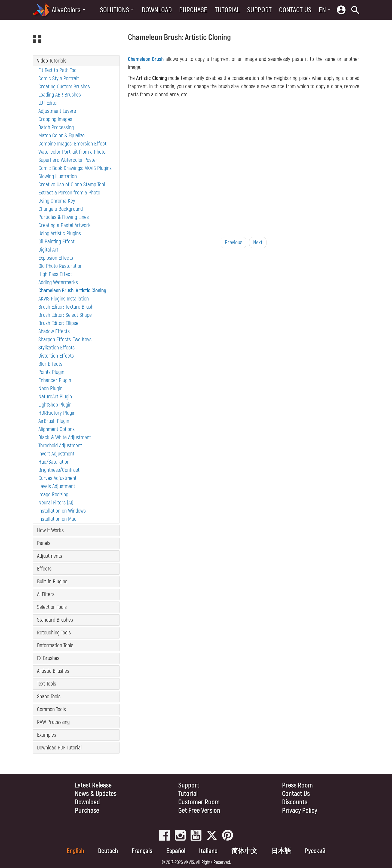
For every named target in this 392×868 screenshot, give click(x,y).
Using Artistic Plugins (60, 233)
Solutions (114, 10)
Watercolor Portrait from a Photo (72, 152)
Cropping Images (55, 119)
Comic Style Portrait (59, 78)
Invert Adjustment (56, 454)
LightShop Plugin (55, 405)
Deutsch (108, 851)
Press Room (297, 785)
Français (142, 851)
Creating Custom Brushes (64, 87)
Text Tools (47, 684)
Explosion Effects (56, 258)
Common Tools (51, 709)
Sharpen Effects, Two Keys (65, 340)
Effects (44, 569)
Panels (44, 543)
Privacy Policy (300, 811)
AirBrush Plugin (54, 421)
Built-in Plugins (52, 582)
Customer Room (199, 802)
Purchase (193, 10)
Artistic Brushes (53, 671)
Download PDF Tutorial (59, 748)
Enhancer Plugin (55, 380)
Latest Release (93, 785)
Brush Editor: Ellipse (58, 323)
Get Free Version (199, 811)
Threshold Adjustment (60, 446)
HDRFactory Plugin (57, 413)
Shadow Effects (54, 331)
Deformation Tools (55, 645)
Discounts (295, 802)
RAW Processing (53, 722)
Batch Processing (56, 127)
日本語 (281, 851)
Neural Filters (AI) (56, 503)
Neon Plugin (50, 388)
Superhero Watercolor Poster (68, 160)
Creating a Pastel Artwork (65, 225)
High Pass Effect (55, 274)
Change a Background (61, 209)
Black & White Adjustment (65, 437)
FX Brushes (48, 658)
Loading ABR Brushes (60, 95)
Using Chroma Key (57, 201)
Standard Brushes (55, 620)
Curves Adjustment (57, 478)
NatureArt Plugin (55, 397)
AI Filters (46, 594)
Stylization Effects (56, 348)
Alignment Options (56, 429)
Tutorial (227, 10)
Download (157, 10)
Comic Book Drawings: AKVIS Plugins (75, 168)
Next (258, 242)
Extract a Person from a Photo (69, 193)
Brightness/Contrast (59, 470)
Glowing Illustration (58, 176)
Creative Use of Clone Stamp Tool (72, 185)
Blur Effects (50, 364)
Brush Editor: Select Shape (65, 315)
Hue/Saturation (54, 462)
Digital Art (48, 250)
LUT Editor (48, 103)
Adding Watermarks (58, 282)
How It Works (50, 530)
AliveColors (66, 10)
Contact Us (295, 10)
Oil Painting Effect (56, 242)
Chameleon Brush (146, 59)
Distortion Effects (56, 356)
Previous (234, 242)
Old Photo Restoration (60, 266)
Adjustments (50, 556)
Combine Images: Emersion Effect (72, 144)
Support (259, 10)
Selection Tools (52, 607)
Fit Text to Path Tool (58, 70)
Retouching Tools (54, 633)
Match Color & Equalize (62, 136)
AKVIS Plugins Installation (64, 299)
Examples (47, 735)
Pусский (315, 851)
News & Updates (96, 794)
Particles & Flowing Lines (64, 217)
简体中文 (244, 851)
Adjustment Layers (57, 111)
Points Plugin (51, 372)
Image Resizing (53, 495)
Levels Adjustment (57, 486)
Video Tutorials (52, 61)
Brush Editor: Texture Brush (66, 307)
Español (176, 851)
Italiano (208, 851)
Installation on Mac (57, 519)
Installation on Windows (62, 511)
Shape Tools (49, 697)
